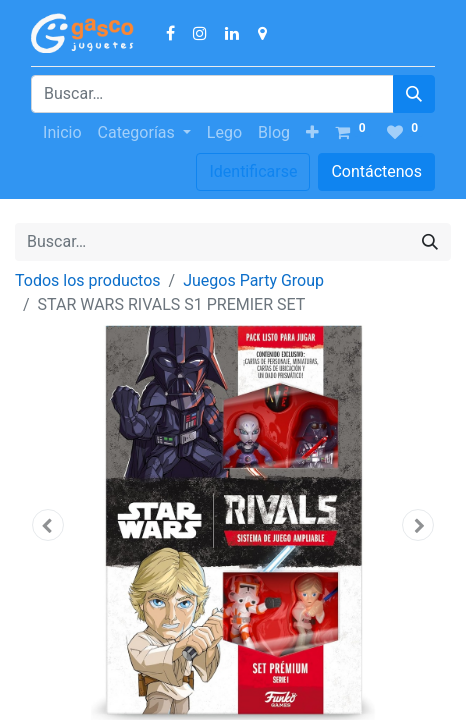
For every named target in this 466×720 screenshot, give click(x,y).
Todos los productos (88, 280)
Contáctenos (376, 171)
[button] (312, 133)
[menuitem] (62, 133)
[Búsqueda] (414, 94)
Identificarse (253, 171)
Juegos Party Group (253, 280)
